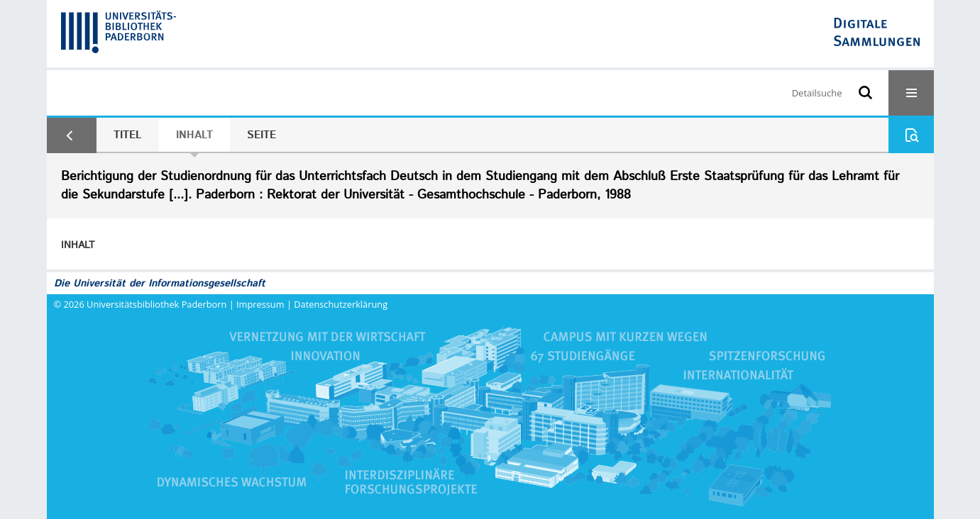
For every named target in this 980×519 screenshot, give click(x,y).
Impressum (260, 304)
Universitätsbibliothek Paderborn (156, 304)
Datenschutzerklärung (341, 304)
